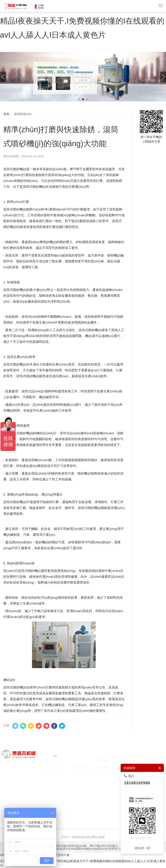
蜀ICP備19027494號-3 (104, 846)
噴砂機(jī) (21, 804)
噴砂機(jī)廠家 (40, 804)
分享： (8, 725)
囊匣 (3, 808)
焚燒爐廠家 (101, 804)
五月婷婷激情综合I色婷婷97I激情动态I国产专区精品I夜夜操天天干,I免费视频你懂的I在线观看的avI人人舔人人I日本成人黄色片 (82, 21)
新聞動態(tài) (22, 114)
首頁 (6, 114)
